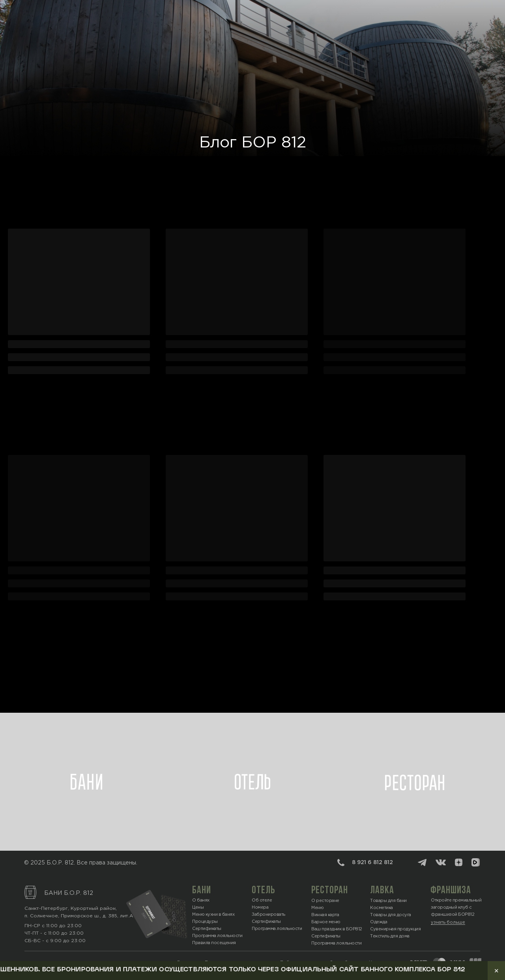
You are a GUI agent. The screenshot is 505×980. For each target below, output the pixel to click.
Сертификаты (326, 936)
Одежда (379, 922)
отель (264, 891)
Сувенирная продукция (395, 929)
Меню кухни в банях (213, 915)
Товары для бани (388, 901)
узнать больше (448, 922)
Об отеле (262, 900)
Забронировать (268, 915)
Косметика (382, 908)
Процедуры (205, 922)
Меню (317, 908)
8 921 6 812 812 (372, 863)
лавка (382, 891)
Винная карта (325, 915)
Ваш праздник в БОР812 (337, 929)
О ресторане (325, 901)
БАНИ (202, 891)
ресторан (330, 891)
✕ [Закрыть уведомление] (497, 971)
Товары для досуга (391, 915)
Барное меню (326, 922)
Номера (260, 907)
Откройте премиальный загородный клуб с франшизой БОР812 (456, 907)
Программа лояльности (336, 943)
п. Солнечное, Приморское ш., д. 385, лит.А (79, 916)
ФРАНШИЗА (451, 891)
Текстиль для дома (390, 936)
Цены (198, 907)
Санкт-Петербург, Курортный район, (71, 908)
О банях (201, 900)
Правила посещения (214, 943)
